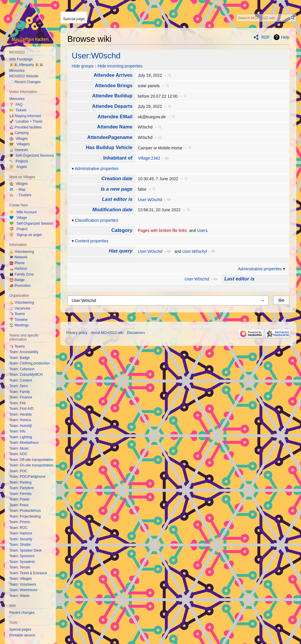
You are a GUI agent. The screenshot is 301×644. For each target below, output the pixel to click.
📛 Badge (17, 280)
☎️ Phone (17, 263)
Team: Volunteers (23, 584)
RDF (266, 37)
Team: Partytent (21, 488)
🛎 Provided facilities (26, 127)
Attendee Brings (114, 86)
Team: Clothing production (29, 363)
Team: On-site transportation (31, 465)
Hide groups (83, 66)
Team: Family (20, 392)
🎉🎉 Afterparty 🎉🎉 (26, 65)
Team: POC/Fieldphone (27, 477)
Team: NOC (18, 454)
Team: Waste (19, 596)
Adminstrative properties (97, 169)
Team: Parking (20, 482)
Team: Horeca (20, 420)
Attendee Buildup (112, 96)
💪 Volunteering (22, 252)
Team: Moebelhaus (24, 443)
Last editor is (117, 199)
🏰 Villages (18, 139)
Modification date (112, 210)
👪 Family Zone (21, 274)
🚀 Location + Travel (26, 121)
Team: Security (21, 539)
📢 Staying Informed (25, 116)
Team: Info (17, 431)
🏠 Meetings (19, 325)
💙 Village (18, 218)
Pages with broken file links (162, 230)
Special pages (20, 629)
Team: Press (19, 505)
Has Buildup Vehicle (109, 147)
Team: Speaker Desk (25, 550)
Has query (121, 251)
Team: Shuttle (20, 545)
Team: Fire (18, 403)
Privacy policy (77, 333)
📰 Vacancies (20, 308)
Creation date (117, 179)
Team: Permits (20, 494)
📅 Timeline (18, 320)
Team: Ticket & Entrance (28, 573)
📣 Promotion (20, 286)
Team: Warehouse (23, 590)
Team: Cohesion (22, 369)
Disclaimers (136, 333)
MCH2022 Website (24, 76)
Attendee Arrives (113, 75)
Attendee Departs (112, 106)
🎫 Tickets (18, 110)
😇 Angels (18, 167)
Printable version (22, 635)
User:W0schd (96, 56)
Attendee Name (115, 127)
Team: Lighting (21, 437)
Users (202, 230)
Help (285, 37)
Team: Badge (20, 358)
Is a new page (117, 189)
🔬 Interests (19, 150)
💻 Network (18, 257)
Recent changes (22, 613)
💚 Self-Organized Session (31, 223)
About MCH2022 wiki (107, 333)
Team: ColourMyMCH (26, 375)
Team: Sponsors (22, 556)
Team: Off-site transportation (31, 460)
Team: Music (19, 448)
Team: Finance (21, 397)
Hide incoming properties (120, 66)
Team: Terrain (20, 567)
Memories (17, 71)
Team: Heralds (20, 414)
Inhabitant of (118, 158)
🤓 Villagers (20, 144)
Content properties (92, 241)
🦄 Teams (17, 314)
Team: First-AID (21, 409)
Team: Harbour (21, 533)
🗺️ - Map (17, 189)
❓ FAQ (16, 105)
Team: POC (18, 471)
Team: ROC (18, 528)
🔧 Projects (19, 161)
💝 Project (18, 229)
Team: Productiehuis (25, 511)
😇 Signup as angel (25, 235)
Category (122, 230)
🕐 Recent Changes (25, 82)
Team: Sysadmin (22, 562)
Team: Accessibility (24, 352)
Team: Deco (19, 386)
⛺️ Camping (19, 133)
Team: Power (19, 499)
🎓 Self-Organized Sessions (32, 155)
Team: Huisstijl (20, 426)
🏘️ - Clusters (20, 195)
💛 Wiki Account (23, 212)
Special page (74, 19)
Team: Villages (21, 579)
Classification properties (97, 220)
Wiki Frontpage (21, 59)
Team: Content (21, 380)
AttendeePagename (110, 137)
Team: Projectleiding (25, 516)
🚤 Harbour (18, 269)
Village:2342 (149, 158)
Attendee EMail (115, 117)
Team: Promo (20, 522)
